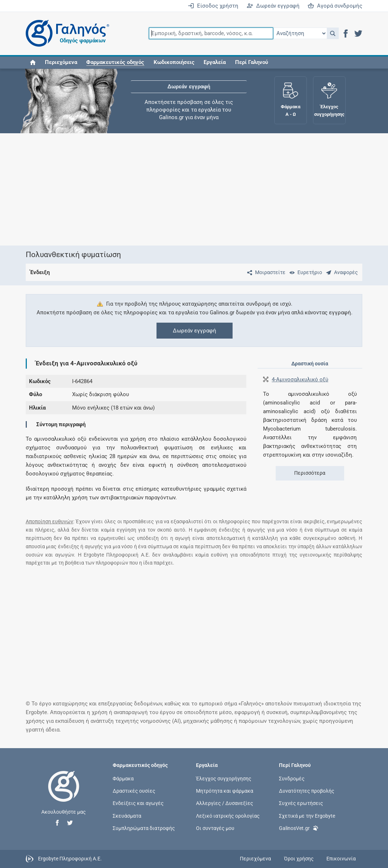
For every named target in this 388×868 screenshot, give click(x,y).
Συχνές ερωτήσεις (301, 803)
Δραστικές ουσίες (134, 791)
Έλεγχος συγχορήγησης (224, 779)
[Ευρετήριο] (304, 272)
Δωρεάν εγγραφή (273, 6)
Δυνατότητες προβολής (307, 791)
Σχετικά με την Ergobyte (307, 815)
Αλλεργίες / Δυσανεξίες (225, 803)
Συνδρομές (292, 779)
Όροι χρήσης (299, 859)
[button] (333, 33)
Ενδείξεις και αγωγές (138, 803)
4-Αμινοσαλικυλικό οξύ (300, 380)
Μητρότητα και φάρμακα (225, 791)
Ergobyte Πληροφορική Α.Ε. (70, 858)
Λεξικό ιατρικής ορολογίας (228, 815)
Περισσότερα (310, 473)
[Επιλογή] (300, 33)
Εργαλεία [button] (215, 62)
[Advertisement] (194, 189)
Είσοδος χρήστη (213, 6)
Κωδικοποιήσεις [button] (174, 62)
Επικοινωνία (341, 859)
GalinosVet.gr (299, 828)
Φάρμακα (123, 779)
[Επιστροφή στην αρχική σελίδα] (64, 794)
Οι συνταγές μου (215, 828)
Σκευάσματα (127, 815)
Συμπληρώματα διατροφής (144, 828)
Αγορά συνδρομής (335, 6)
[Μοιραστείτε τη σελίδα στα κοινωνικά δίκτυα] (265, 272)
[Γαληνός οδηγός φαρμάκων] (66, 33)
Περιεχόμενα (61, 62)
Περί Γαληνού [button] (252, 62)
